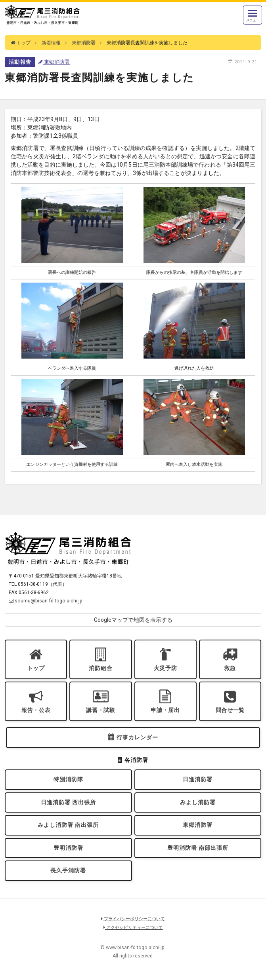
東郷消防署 (84, 43)
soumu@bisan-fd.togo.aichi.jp (46, 601)
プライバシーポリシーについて (133, 919)
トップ (21, 43)
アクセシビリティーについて (133, 928)
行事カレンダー (137, 737)
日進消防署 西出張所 (68, 802)
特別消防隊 (68, 779)
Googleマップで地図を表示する (133, 620)
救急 (230, 668)
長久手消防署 (68, 870)
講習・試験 (101, 710)
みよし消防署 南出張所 (68, 825)
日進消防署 (198, 779)
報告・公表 (36, 710)
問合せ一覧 (230, 710)
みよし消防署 (198, 802)
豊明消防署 (68, 848)
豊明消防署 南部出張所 (198, 848)
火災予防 (166, 668)
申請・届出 (165, 710)
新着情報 (51, 43)
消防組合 (100, 668)
